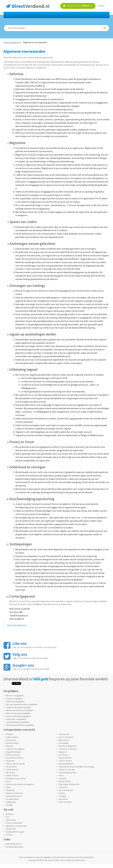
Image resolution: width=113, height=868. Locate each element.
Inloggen (101, 6)
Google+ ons (23, 665)
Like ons (20, 643)
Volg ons (20, 654)
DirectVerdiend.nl (17, 625)
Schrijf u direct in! (78, 6)
